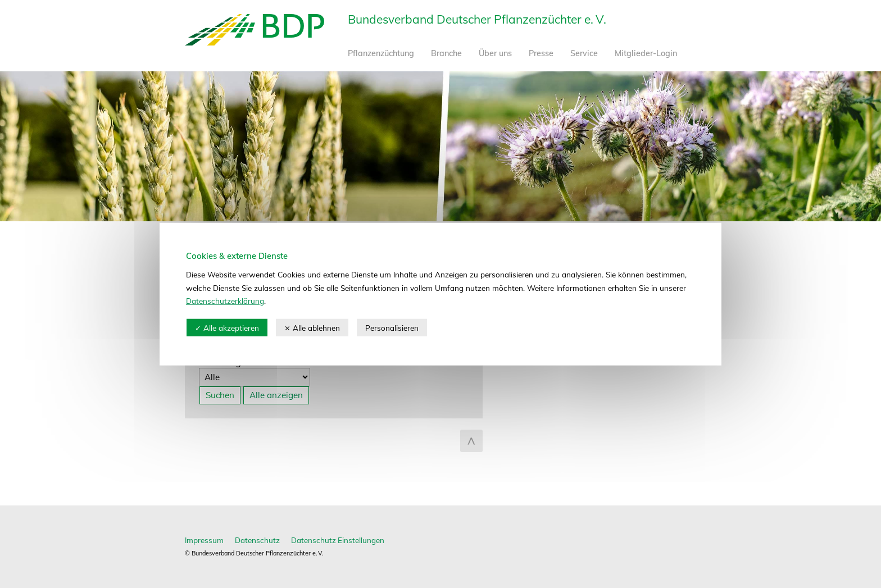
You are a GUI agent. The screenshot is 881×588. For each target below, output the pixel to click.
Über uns (495, 53)
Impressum (204, 540)
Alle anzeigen (276, 395)
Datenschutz (257, 540)
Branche (446, 53)
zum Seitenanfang (471, 441)
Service (584, 53)
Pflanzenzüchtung (381, 53)
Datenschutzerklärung (225, 301)
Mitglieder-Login (646, 53)
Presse (541, 53)
